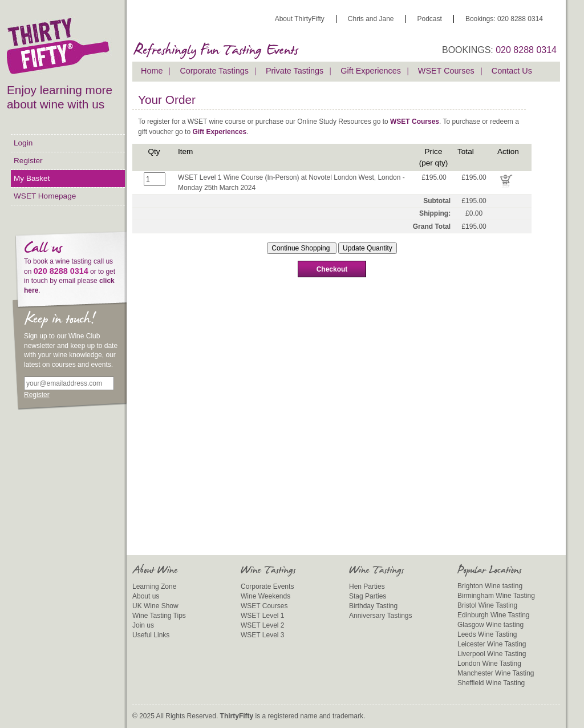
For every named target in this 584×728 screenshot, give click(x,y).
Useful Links (151, 635)
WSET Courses (446, 71)
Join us (143, 625)
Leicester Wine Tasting (492, 644)
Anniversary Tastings (381, 616)
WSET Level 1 (262, 616)
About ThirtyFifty (300, 19)
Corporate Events (267, 587)
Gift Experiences (371, 71)
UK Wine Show (155, 606)
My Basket (32, 178)
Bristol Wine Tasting (487, 605)
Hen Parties (367, 587)
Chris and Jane (371, 19)
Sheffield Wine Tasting (491, 683)
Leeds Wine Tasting (487, 634)
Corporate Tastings (214, 71)
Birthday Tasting (373, 606)
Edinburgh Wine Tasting (494, 615)
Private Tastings (295, 71)
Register (28, 161)
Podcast (430, 19)
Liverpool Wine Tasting (492, 654)
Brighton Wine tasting (490, 586)
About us (146, 596)
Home (152, 71)
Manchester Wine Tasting (496, 673)
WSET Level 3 (262, 635)
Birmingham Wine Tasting (496, 596)
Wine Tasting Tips (159, 616)
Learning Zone (154, 587)
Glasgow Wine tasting (490, 625)
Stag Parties (368, 596)
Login (23, 143)
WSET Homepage (45, 196)
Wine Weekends (265, 596)
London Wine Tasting (489, 664)
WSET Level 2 (262, 625)
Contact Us (512, 71)
